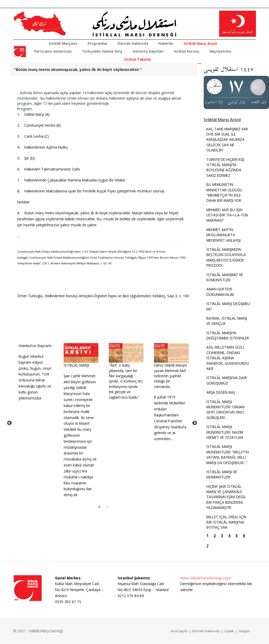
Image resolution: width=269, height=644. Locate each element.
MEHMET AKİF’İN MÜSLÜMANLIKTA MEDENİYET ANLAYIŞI (223, 235)
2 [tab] (107, 507)
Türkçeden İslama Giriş (102, 51)
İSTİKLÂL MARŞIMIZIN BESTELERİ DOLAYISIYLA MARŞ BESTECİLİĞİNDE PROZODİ (226, 257)
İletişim (244, 631)
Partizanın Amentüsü (53, 51)
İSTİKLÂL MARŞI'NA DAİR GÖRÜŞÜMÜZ (227, 380)
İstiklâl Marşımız (63, 43)
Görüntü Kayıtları (148, 51)
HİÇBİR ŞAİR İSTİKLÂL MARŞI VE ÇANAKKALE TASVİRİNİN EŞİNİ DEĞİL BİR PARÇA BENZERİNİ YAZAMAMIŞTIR (226, 497)
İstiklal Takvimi (138, 59)
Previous (9, 423)
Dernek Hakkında (133, 43)
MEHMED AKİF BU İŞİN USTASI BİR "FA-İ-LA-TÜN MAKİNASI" (227, 215)
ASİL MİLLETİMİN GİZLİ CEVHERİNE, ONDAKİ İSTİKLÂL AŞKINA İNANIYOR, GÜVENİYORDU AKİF (228, 358)
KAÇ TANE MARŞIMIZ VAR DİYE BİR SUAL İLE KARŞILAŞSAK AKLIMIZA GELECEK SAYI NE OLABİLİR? (227, 140)
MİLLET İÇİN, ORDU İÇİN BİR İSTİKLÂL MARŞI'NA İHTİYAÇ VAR (226, 522)
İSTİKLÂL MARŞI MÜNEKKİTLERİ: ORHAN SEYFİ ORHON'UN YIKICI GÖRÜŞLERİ (225, 410)
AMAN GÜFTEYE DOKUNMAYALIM (220, 292)
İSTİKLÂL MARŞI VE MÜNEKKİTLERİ (222, 474)
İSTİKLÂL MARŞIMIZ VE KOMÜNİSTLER (225, 277)
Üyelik (229, 631)
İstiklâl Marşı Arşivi (200, 43)
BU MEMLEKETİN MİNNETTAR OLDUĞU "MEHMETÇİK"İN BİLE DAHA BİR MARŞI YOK (224, 192)
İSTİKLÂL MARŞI (76, 365)
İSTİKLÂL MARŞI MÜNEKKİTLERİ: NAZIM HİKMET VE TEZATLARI (225, 432)
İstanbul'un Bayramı (35, 346)
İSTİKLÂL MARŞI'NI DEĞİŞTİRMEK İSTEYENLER (228, 335)
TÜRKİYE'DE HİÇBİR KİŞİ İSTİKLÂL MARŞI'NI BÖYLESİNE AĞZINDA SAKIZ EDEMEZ (225, 167)
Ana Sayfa (179, 631)
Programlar (98, 43)
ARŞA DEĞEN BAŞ (221, 392)
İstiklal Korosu (187, 51)
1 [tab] (99, 507)
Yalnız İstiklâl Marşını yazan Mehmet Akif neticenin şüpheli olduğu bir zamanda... (171, 376)
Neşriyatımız (220, 51)
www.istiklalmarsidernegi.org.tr (206, 578)
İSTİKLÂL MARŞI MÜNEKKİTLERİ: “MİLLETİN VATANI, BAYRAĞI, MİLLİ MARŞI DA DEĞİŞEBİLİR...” (228, 454)
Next (195, 423)
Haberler (166, 43)
